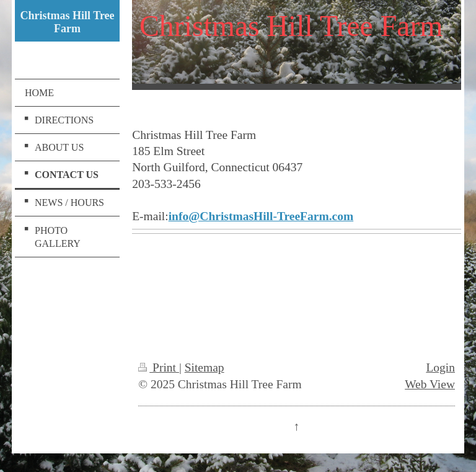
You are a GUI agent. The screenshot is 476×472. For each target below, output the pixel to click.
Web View (430, 384)
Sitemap (205, 367)
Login (440, 367)
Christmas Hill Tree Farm (68, 22)
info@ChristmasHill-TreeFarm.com (261, 216)
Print (159, 367)
